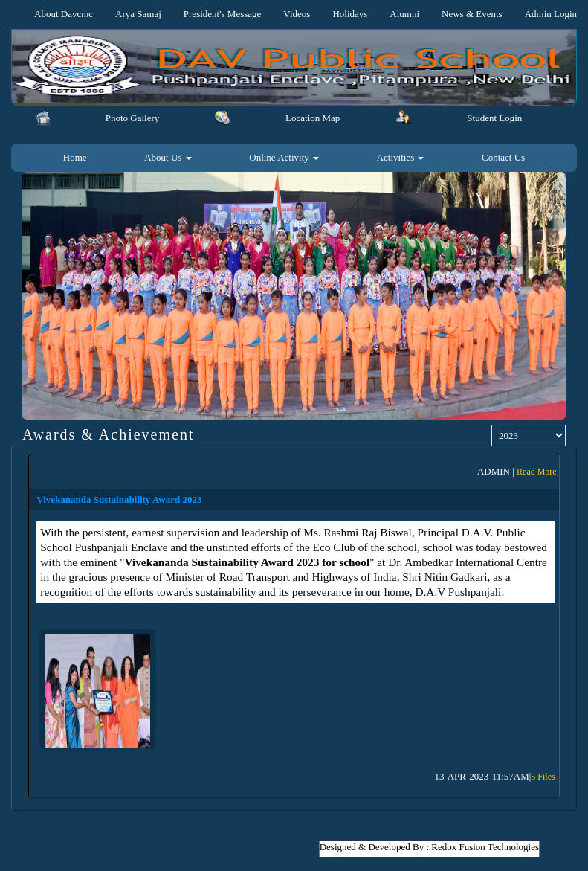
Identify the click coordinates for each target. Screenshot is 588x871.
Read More (537, 472)
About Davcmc (64, 14)
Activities (401, 157)
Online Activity (284, 157)
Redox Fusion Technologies (485, 847)
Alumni (404, 14)
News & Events (472, 14)
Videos (297, 14)
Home (75, 157)
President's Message (223, 14)
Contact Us (503, 157)
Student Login (494, 118)
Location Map (313, 118)
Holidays (350, 14)
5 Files (543, 777)
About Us (168, 157)
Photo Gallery (133, 118)
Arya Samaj (138, 14)
